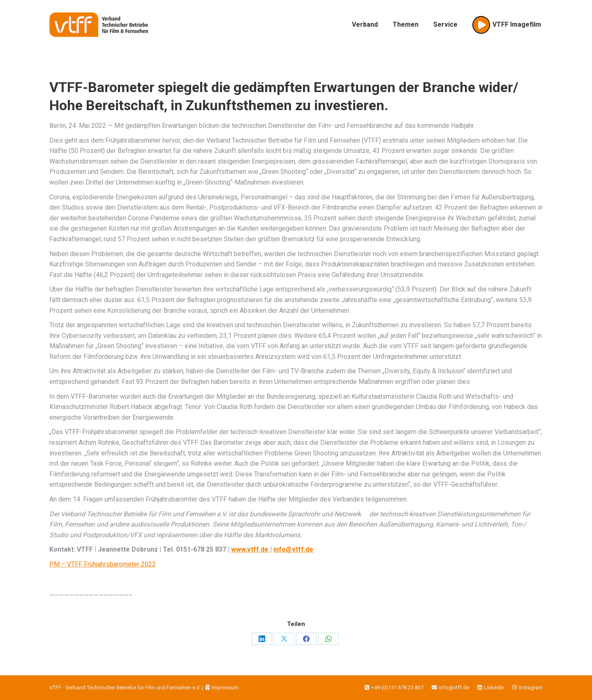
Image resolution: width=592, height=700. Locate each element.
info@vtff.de (446, 687)
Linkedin (487, 687)
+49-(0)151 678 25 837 (394, 687)
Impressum (221, 687)
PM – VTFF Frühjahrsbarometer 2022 (103, 564)
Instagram (523, 687)
